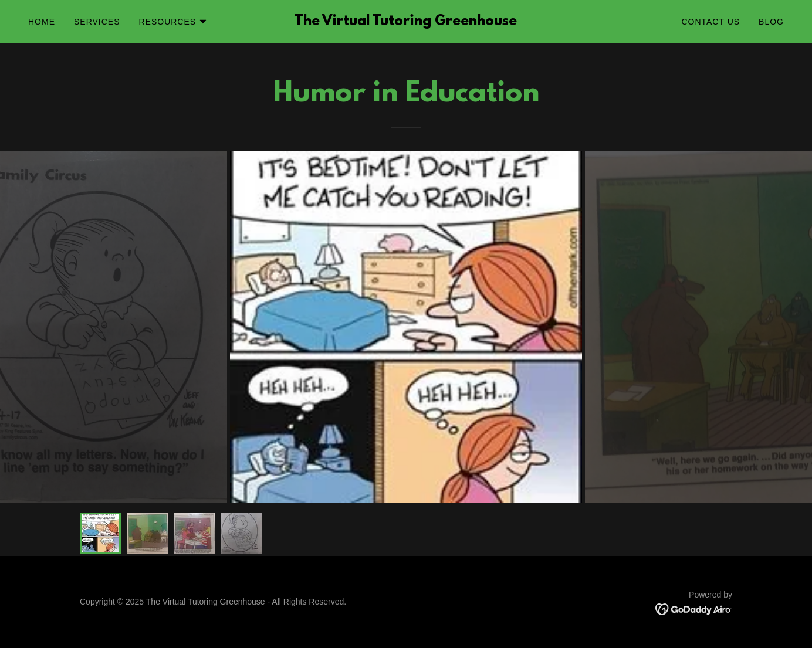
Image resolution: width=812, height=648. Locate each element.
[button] (173, 22)
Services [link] (97, 22)
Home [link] (42, 22)
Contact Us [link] (710, 22)
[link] (406, 22)
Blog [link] (771, 22)
